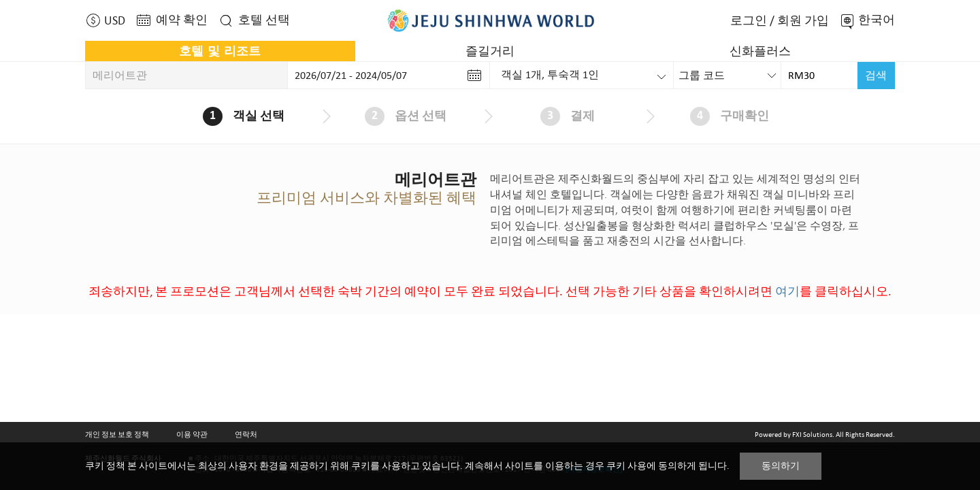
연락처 (246, 434)
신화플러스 (760, 51)
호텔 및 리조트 (220, 51)
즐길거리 (490, 51)
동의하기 (781, 466)
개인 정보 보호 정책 (117, 434)
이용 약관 (192, 434)
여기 (787, 291)
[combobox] (728, 76)
